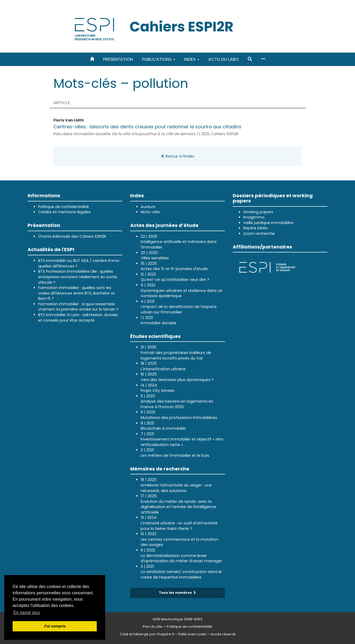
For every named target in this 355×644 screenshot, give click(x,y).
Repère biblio (255, 228)
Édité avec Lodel (192, 634)
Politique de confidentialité (64, 207)
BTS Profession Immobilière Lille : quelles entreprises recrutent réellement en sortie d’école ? (78, 277)
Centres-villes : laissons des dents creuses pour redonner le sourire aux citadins (147, 127)
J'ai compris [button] (55, 626)
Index (192, 59)
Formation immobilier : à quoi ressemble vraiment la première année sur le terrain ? (78, 307)
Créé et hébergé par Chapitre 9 (147, 634)
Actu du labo (224, 59)
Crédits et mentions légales (64, 212)
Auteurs (148, 207)
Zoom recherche (259, 234)
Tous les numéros (177, 593)
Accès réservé (223, 634)
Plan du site (153, 627)
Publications (159, 59)
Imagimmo (254, 217)
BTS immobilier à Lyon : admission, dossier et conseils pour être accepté (78, 318)
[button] (250, 59)
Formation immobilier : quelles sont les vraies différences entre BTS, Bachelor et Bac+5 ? (77, 293)
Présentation (118, 59)
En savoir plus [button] (27, 613)
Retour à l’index (178, 156)
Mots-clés (150, 212)
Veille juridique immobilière (268, 223)
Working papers (258, 212)
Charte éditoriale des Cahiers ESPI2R (72, 236)
